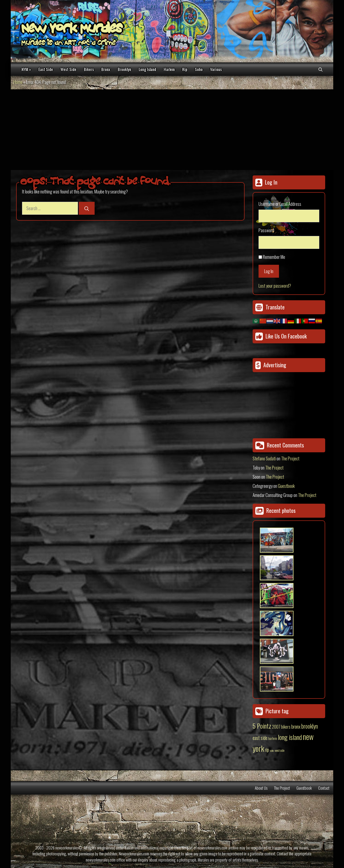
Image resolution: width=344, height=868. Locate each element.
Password (266, 230)
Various (216, 69)
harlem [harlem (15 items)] (273, 738)
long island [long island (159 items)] (290, 737)
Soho (199, 69)
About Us (261, 788)
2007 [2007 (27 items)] (276, 727)
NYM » (26, 69)
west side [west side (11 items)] (279, 750)
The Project (290, 458)
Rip (185, 69)
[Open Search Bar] (320, 69)
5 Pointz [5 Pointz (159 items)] (262, 726)
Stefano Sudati (264, 458)
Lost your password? (275, 286)
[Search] (87, 208)
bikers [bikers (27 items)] (286, 727)
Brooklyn (124, 69)
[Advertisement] (172, 130)
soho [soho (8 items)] (272, 750)
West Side (68, 69)
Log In (269, 271)
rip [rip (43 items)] (267, 749)
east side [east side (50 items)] (260, 738)
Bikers (89, 69)
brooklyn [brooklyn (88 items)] (310, 726)
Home (18, 82)
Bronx (106, 69)
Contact (324, 788)
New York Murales (72, 30)
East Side (46, 69)
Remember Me (274, 257)
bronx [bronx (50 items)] (296, 726)
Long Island (147, 69)
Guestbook (286, 486)
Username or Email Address (280, 204)
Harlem (169, 69)
